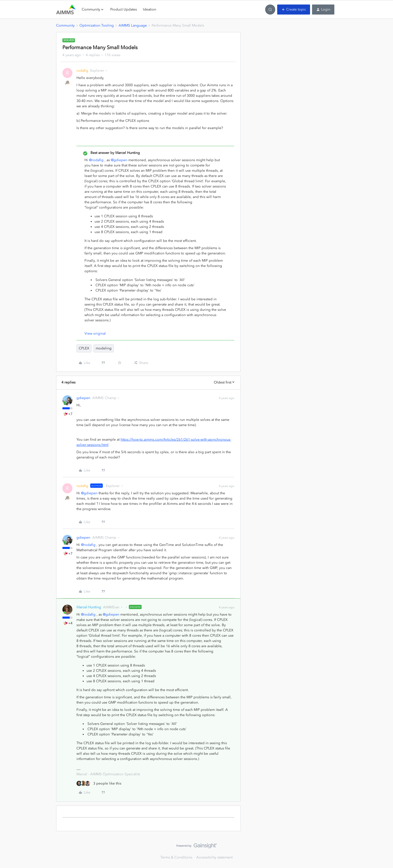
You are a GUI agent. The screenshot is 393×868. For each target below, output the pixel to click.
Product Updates (124, 9)
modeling (104, 348)
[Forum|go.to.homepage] (66, 10)
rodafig (82, 71)
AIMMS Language (133, 25)
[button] (294, 10)
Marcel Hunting (89, 607)
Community (65, 25)
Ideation (150, 9)
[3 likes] (99, 783)
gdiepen (83, 398)
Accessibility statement (214, 857)
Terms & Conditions (176, 857)
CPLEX (84, 348)
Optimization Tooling (97, 25)
